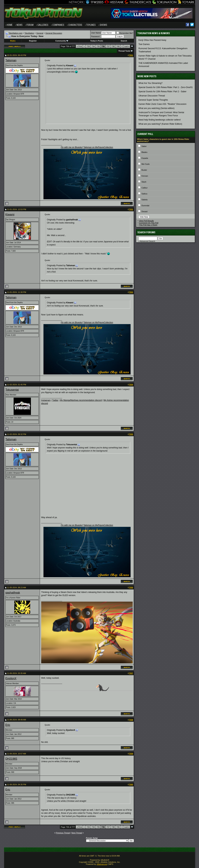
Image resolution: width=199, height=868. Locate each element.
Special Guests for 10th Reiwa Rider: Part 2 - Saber (162, 92)
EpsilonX (11, 678)
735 (98, 46)
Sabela (145, 200)
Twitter (55, 400)
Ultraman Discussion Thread (152, 96)
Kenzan (145, 176)
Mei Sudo (146, 164)
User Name (96, 33)
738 (113, 46)
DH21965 (11, 759)
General (40, 33)
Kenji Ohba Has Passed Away (152, 40)
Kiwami (10, 215)
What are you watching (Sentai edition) (156, 108)
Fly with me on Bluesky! (72, 147)
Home (10, 25)
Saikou (145, 194)
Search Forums (146, 232)
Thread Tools (124, 51)
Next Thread (77, 833)
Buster (144, 170)
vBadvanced (102, 864)
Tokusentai (12, 390)
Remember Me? (125, 33)
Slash (144, 182)
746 (118, 46)
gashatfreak (13, 593)
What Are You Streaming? (150, 83)
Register (33, 41)
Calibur (145, 188)
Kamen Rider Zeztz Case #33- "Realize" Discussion (162, 104)
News (20, 25)
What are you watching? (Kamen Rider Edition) (160, 124)
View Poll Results (146, 221)
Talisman (11, 60)
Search (124, 41)
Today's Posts (97, 41)
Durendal (145, 206)
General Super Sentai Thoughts (153, 100)
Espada (145, 158)
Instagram (46, 400)
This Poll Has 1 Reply (148, 225)
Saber (144, 146)
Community (62, 41)
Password (95, 36)
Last (127, 46)
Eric (8, 725)
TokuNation (29, 33)
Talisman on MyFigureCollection (98, 147)
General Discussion (54, 33)
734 (93, 46)
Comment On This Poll (149, 223)
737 (108, 46)
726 (88, 46)
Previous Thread (63, 833)
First (79, 46)
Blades (145, 152)
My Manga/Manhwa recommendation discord (81, 400)
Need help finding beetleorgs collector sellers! (160, 120)
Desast (145, 211)
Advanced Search (148, 241)
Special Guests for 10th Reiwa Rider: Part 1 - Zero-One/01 (166, 87)
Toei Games (144, 44)
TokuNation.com (15, 33)
